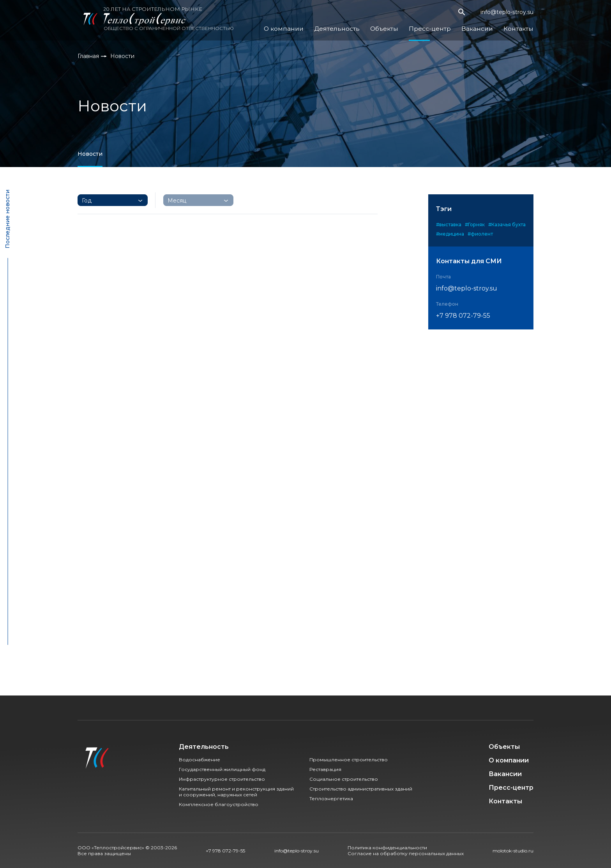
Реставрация (325, 769)
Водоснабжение (200, 760)
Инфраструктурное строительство (222, 779)
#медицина (450, 234)
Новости (90, 154)
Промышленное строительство (349, 760)
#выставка (449, 224)
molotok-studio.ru (513, 851)
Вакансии (483, 26)
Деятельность (357, 26)
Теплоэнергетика (331, 798)
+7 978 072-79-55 (463, 316)
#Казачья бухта (507, 224)
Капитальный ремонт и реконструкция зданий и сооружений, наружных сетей (236, 792)
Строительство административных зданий (361, 789)
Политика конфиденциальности (387, 848)
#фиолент (480, 234)
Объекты (399, 26)
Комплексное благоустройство (219, 804)
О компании (310, 26)
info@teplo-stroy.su (507, 14)
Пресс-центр (440, 26)
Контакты (520, 26)
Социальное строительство (344, 779)
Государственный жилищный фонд (222, 769)
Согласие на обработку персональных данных (406, 853)
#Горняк (475, 224)
